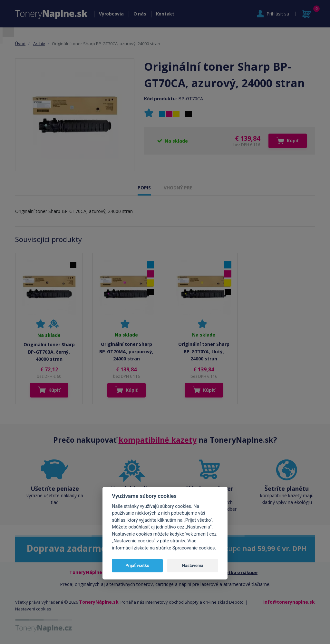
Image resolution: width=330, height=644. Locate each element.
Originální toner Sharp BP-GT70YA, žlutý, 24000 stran (204, 351)
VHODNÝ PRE (178, 188)
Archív (39, 44)
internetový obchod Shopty (172, 602)
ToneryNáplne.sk (99, 602)
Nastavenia (193, 565)
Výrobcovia (111, 14)
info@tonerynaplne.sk (289, 602)
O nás (140, 14)
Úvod (20, 44)
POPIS (144, 188)
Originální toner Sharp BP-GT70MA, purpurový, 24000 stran (126, 351)
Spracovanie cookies (194, 548)
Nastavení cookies (33, 609)
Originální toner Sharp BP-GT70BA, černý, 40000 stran (49, 352)
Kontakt (165, 14)
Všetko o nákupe (239, 572)
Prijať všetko (137, 565)
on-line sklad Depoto (223, 602)
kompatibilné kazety (158, 440)
